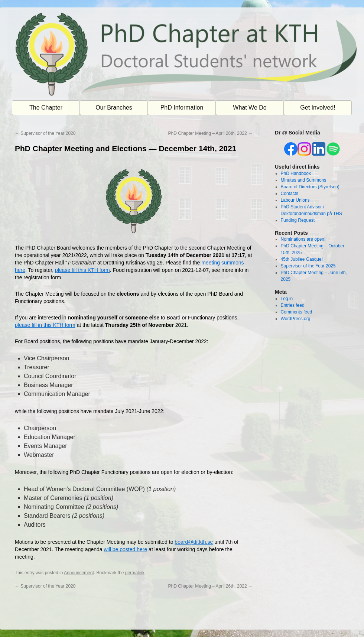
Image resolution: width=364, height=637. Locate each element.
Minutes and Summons (304, 180)
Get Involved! (318, 108)
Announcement (79, 573)
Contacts (290, 194)
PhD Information (182, 108)
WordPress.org (296, 319)
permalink (135, 573)
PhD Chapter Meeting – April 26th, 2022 (210, 133)
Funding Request (298, 220)
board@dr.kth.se (194, 542)
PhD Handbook (296, 173)
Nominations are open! (303, 239)
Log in (287, 299)
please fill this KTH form (82, 270)
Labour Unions (295, 200)
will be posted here (125, 549)
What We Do (250, 108)
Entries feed (293, 305)
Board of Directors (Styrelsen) (310, 187)
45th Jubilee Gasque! (302, 259)
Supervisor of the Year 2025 (308, 266)
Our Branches (114, 108)
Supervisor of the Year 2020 (45, 133)
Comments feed (297, 312)
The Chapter (46, 108)
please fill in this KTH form (45, 325)
